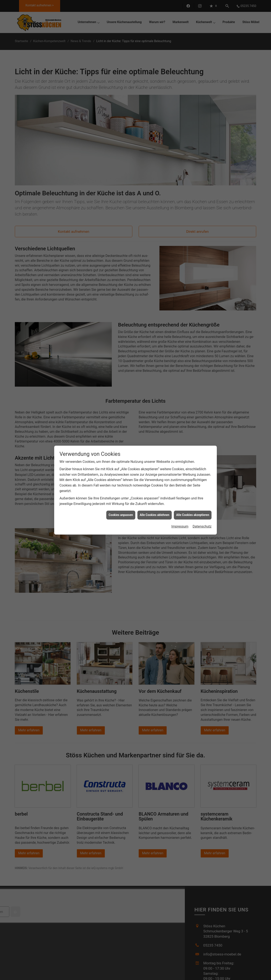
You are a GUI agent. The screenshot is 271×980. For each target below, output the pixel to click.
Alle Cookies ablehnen (155, 513)
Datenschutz (202, 525)
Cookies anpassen (121, 513)
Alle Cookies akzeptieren (193, 513)
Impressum (180, 525)
